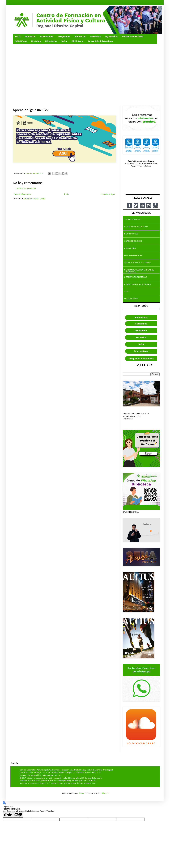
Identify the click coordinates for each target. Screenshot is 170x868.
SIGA (141, 344)
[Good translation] (8, 815)
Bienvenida (141, 317)
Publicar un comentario (26, 189)
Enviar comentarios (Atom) (35, 199)
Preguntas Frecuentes (141, 358)
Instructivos (141, 351)
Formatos (141, 337)
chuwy (81, 793)
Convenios (141, 324)
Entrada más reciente (22, 194)
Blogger (105, 793)
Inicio (66, 194)
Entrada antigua (108, 194)
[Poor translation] (18, 815)
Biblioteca (141, 330)
